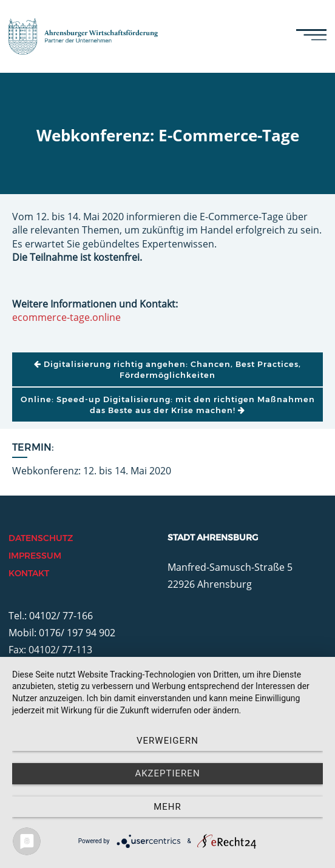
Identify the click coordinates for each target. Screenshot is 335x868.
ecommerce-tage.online (66, 317)
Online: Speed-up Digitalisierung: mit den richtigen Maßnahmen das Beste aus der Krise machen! (168, 405)
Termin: (33, 447)
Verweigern (167, 741)
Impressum (35, 556)
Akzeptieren (167, 773)
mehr (167, 807)
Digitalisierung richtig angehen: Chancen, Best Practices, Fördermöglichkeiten (167, 369)
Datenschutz (41, 538)
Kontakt (29, 573)
